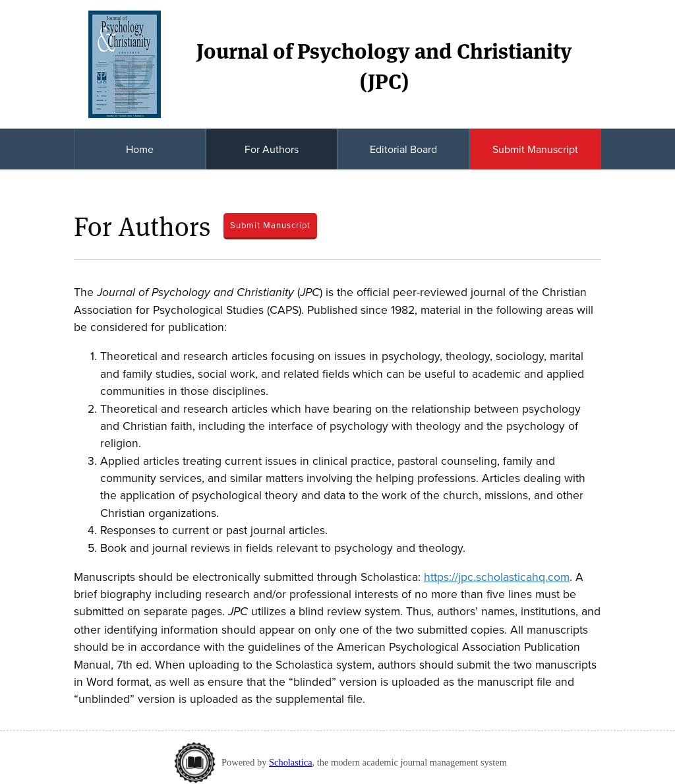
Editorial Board (403, 149)
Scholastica (291, 762)
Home (140, 149)
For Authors (272, 149)
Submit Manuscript (535, 149)
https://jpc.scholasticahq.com (497, 577)
